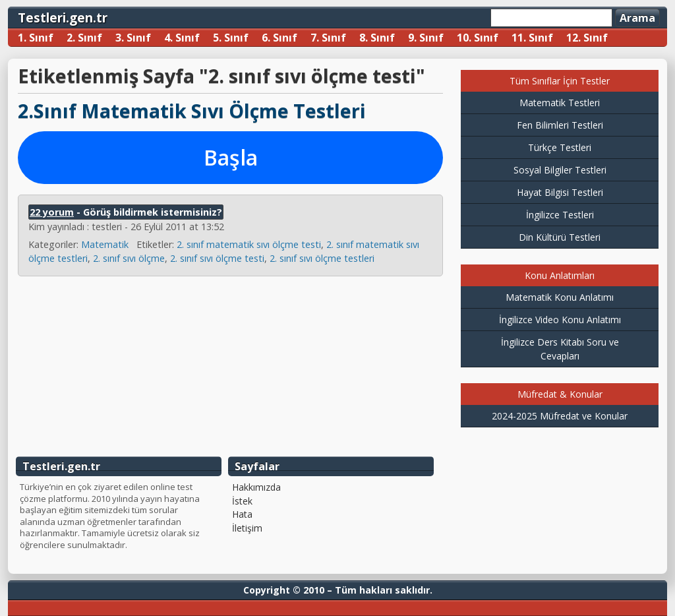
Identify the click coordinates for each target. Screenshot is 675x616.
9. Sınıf (426, 38)
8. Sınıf (377, 38)
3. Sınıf (133, 38)
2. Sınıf (84, 38)
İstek (242, 501)
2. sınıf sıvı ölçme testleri (322, 258)
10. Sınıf (478, 38)
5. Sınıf (231, 38)
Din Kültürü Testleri (560, 237)
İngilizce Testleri (560, 215)
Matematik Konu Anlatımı (560, 297)
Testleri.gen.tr (63, 17)
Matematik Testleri (560, 103)
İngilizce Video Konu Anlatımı (560, 320)
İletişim (247, 528)
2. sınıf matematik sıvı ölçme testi (249, 244)
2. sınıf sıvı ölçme (129, 258)
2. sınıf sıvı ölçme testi (217, 258)
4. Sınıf (182, 38)
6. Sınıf (279, 38)
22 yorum (52, 212)
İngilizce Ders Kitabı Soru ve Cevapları (560, 349)
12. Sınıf (587, 38)
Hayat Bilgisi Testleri (560, 192)
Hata (242, 514)
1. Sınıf (36, 38)
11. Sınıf (532, 38)
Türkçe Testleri (560, 147)
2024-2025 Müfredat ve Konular (560, 416)
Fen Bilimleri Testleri (560, 125)
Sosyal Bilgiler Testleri (560, 170)
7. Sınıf (328, 38)
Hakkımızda (256, 487)
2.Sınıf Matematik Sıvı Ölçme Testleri (192, 110)
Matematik (105, 244)
